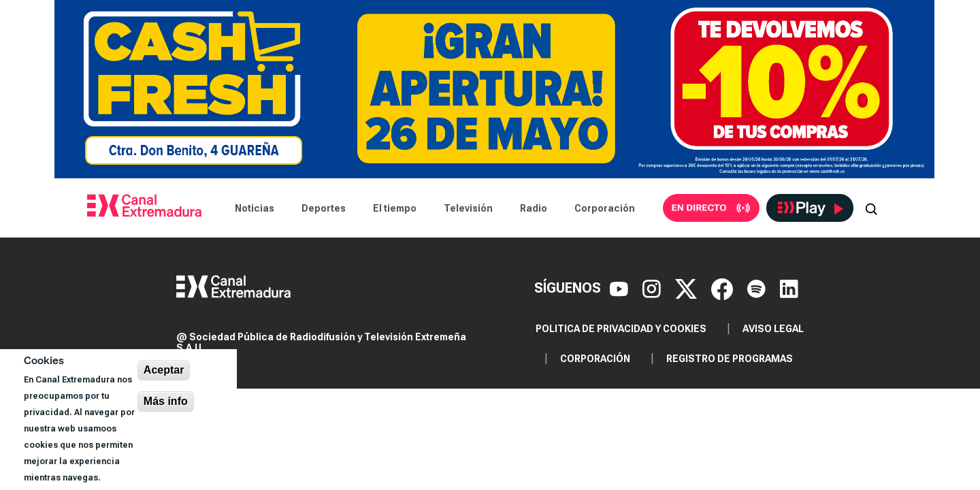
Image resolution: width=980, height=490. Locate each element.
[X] (688, 288)
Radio (534, 208)
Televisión (468, 208)
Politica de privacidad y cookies (621, 329)
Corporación (605, 208)
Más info (166, 401)
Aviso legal (773, 329)
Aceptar (164, 370)
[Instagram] (653, 288)
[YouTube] (621, 288)
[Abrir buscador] (871, 208)
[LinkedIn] (789, 288)
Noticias (255, 208)
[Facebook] (724, 288)
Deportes (324, 208)
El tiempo (395, 208)
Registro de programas (730, 359)
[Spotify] (758, 288)
